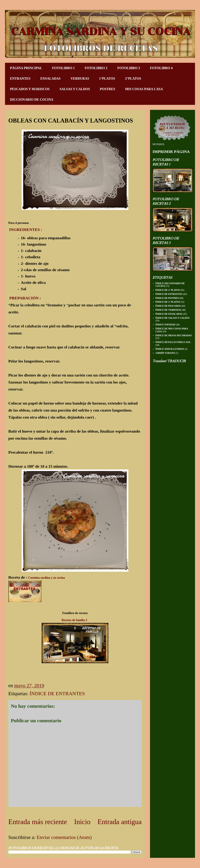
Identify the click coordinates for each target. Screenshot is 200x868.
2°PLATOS (133, 78)
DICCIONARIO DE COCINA (32, 100)
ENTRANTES (20, 78)
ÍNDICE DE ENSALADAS (169, 314)
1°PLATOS (107, 78)
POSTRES (107, 89)
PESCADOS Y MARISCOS (30, 89)
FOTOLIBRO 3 (129, 68)
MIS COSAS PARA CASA (144, 89)
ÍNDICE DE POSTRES (167, 298)
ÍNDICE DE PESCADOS (168, 306)
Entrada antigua (120, 822)
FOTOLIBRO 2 (96, 68)
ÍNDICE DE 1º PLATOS (168, 290)
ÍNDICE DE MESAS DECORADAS (174, 335)
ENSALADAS (50, 78)
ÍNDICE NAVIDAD (165, 325)
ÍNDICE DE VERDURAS (168, 310)
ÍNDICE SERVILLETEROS (170, 349)
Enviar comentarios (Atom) (64, 837)
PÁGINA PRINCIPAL (26, 68)
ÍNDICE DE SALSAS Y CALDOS (172, 318)
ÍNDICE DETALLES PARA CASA (173, 342)
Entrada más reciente (38, 822)
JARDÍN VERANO (165, 353)
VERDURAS (80, 78)
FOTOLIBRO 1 (63, 68)
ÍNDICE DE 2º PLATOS (168, 302)
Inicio (82, 822)
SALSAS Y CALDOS (75, 89)
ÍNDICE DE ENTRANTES (57, 693)
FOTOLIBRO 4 (161, 68)
